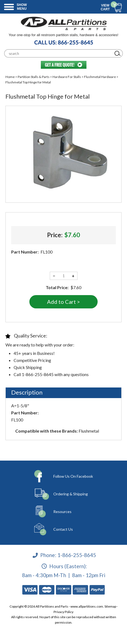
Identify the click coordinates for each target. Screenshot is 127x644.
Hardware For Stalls (67, 77)
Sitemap (110, 606)
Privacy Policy (63, 612)
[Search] (59, 53)
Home (10, 77)
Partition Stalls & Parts (34, 77)
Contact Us (63, 529)
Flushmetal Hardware (100, 77)
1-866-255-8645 (77, 555)
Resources (62, 512)
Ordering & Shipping (71, 494)
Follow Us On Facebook (73, 476)
